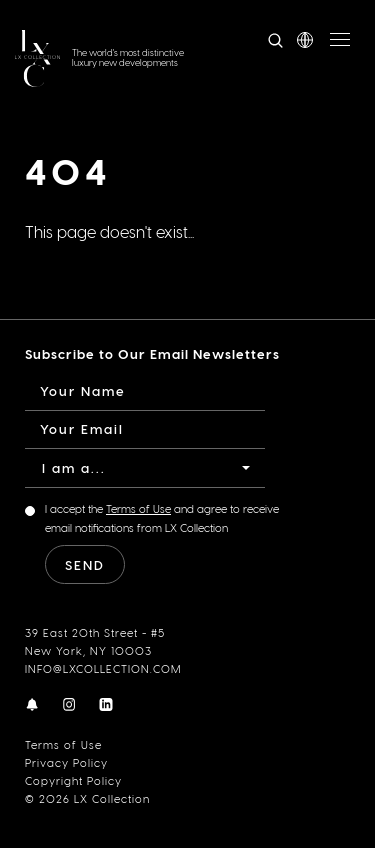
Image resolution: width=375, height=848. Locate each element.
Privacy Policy (66, 762)
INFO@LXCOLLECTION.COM (103, 668)
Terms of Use (63, 744)
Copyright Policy (73, 780)
